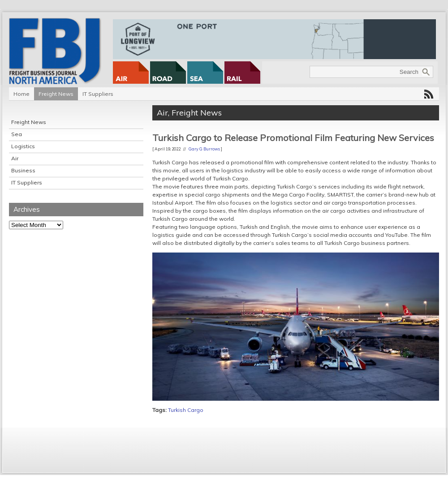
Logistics (23, 146)
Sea (17, 134)
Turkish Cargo (186, 410)
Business (23, 170)
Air (15, 158)
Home (22, 94)
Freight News (56, 94)
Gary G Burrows (204, 149)
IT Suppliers (98, 94)
